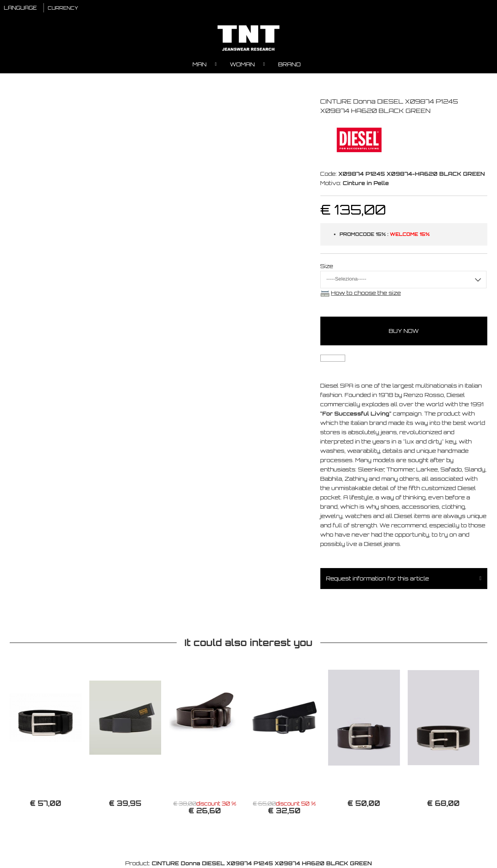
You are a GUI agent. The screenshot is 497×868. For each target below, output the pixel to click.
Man (200, 64)
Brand (289, 64)
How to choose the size (366, 293)
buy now (404, 331)
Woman (242, 64)
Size (327, 266)
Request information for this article (378, 578)
